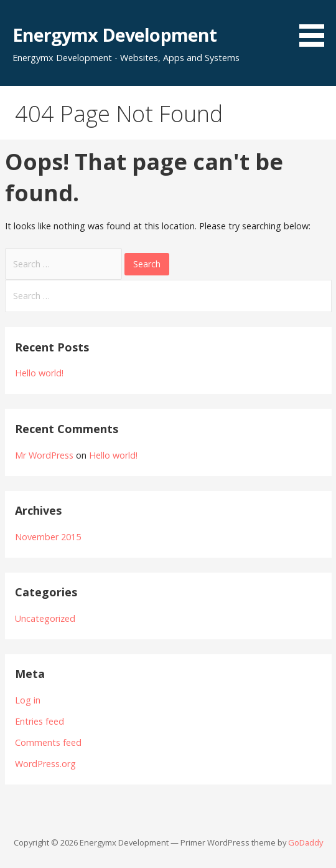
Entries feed (40, 721)
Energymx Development (115, 35)
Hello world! (39, 373)
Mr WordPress (44, 455)
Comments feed (48, 742)
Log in (28, 700)
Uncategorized (45, 618)
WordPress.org (45, 764)
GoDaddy (306, 842)
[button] (316, 25)
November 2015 (48, 537)
